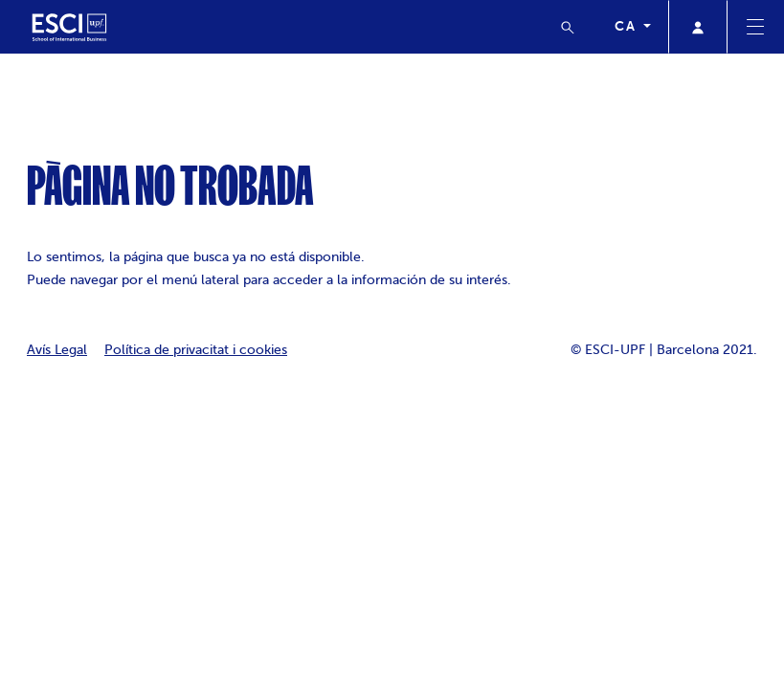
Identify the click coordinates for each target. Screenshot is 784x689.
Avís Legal (57, 350)
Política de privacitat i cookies (196, 350)
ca (627, 26)
